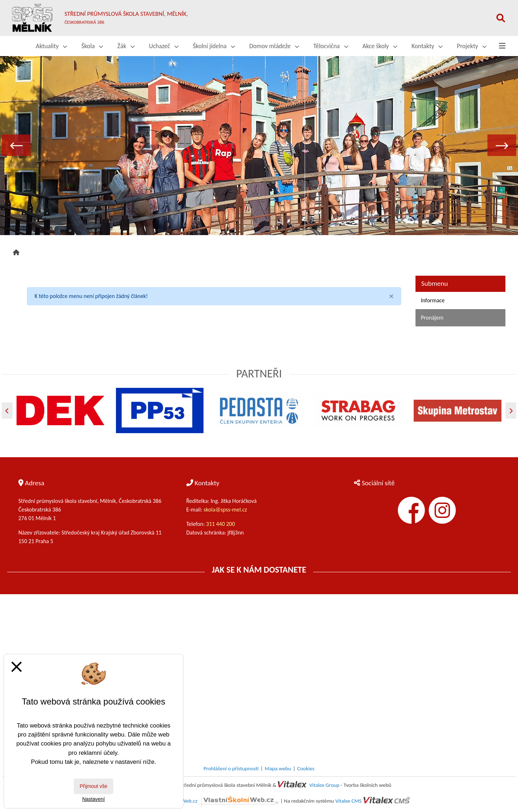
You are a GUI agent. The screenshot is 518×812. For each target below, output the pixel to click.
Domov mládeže (274, 46)
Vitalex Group (324, 785)
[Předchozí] (7, 411)
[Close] (391, 296)
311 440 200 (221, 524)
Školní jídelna (214, 46)
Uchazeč (164, 46)
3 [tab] (273, 226)
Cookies (306, 769)
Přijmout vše (93, 786)
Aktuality (52, 46)
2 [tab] (259, 226)
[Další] (511, 411)
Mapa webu (278, 769)
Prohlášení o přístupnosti (231, 769)
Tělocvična (331, 46)
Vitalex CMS (348, 801)
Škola (92, 46)
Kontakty (427, 46)
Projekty (472, 46)
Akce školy (380, 46)
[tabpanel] (259, 145)
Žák (126, 46)
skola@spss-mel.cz (225, 510)
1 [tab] (245, 226)
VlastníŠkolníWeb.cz (216, 801)
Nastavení (93, 799)
